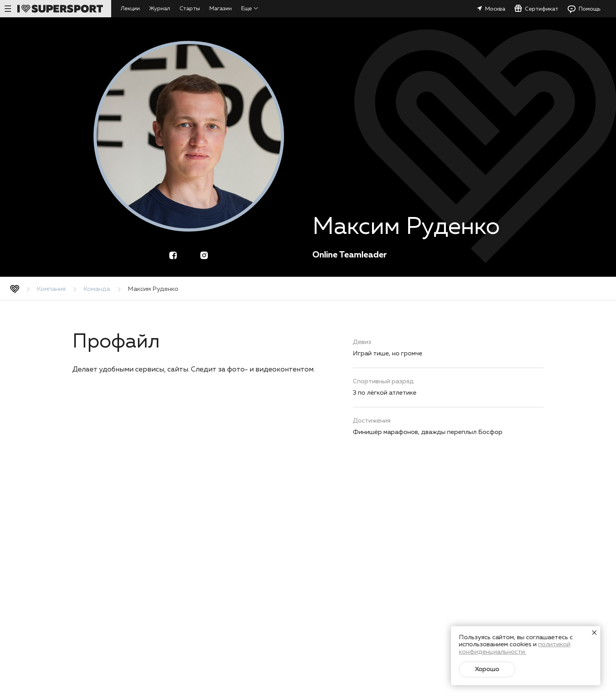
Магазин (221, 9)
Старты (190, 9)
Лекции (130, 9)
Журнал (160, 9)
